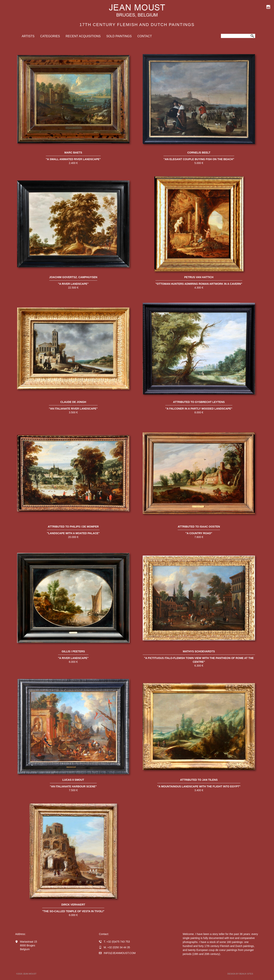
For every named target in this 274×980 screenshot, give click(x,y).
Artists (28, 36)
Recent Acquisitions (83, 36)
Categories (50, 36)
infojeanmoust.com (120, 953)
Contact (145, 36)
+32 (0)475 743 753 (118, 942)
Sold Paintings (119, 36)
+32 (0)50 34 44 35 (119, 947)
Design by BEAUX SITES (240, 974)
